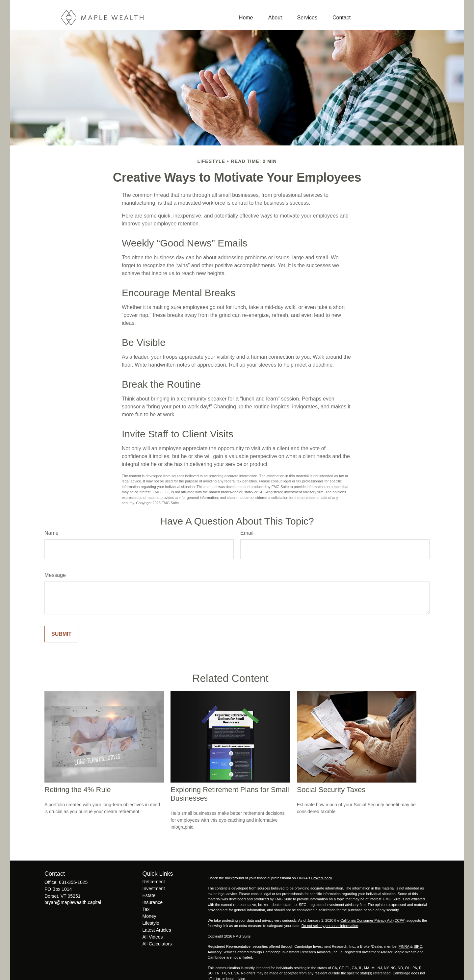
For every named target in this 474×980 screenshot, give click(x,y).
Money (149, 916)
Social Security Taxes (331, 790)
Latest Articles (157, 930)
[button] (246, 18)
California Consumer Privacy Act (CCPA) (373, 920)
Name (52, 533)
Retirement (154, 882)
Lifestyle (151, 923)
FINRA (404, 946)
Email (247, 533)
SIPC (418, 946)
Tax (146, 909)
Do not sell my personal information (330, 926)
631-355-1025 (73, 882)
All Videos (153, 937)
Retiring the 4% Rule (78, 790)
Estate (149, 895)
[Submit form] (61, 634)
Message (55, 575)
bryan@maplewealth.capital (73, 902)
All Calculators (157, 944)
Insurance (153, 902)
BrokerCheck (322, 878)
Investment (154, 889)
